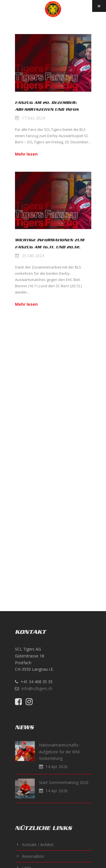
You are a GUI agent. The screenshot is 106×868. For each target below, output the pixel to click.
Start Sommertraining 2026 (64, 782)
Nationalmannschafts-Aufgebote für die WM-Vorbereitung (60, 752)
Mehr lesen (26, 154)
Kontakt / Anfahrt (38, 845)
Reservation (33, 856)
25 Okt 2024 (33, 256)
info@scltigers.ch (37, 688)
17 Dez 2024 (33, 118)
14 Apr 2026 (57, 767)
